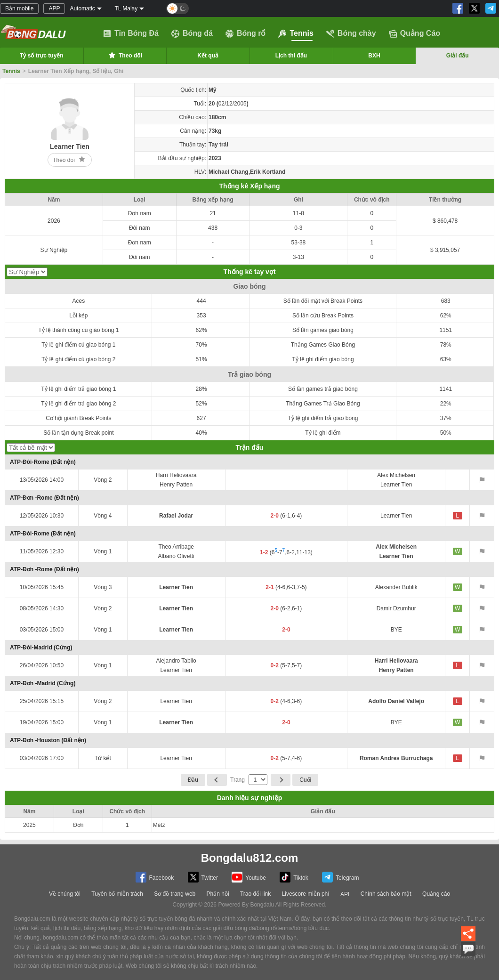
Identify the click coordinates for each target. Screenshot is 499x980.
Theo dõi (125, 55)
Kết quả (208, 56)
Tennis (296, 33)
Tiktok (294, 877)
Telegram (340, 877)
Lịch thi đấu (291, 56)
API (345, 894)
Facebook (155, 877)
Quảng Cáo (414, 33)
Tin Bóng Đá (131, 33)
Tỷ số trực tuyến (42, 56)
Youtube (249, 877)
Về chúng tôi (65, 894)
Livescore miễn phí (306, 894)
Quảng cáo (436, 894)
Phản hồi (218, 894)
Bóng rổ (246, 33)
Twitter (203, 877)
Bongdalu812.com (250, 858)
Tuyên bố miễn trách (117, 894)
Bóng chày (351, 33)
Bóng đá (192, 33)
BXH (374, 56)
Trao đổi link (255, 894)
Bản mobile (19, 8)
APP (54, 8)
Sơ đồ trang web (175, 894)
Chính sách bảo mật (386, 894)
